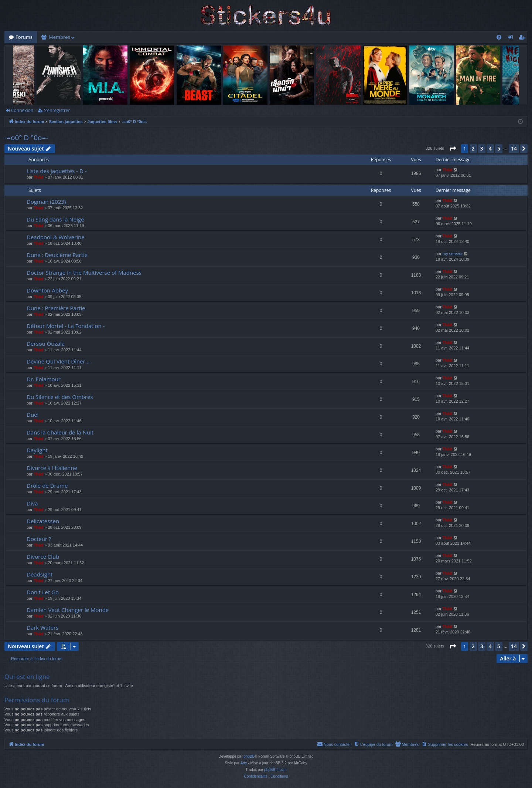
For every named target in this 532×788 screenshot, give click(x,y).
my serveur (453, 254)
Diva (32, 503)
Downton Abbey (47, 290)
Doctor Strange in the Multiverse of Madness (84, 273)
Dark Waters (42, 628)
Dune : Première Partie (56, 308)
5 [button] (499, 148)
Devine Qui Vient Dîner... (58, 361)
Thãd (38, 177)
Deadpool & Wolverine (56, 237)
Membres (59, 37)
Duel (33, 415)
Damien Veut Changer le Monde (68, 610)
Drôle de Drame (47, 486)
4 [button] (490, 148)
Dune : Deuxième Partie (57, 255)
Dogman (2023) (46, 202)
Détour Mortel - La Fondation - (66, 326)
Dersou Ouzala (46, 344)
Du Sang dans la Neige (55, 219)
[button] (453, 149)
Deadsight (40, 574)
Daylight (37, 450)
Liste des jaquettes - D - (57, 171)
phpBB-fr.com (275, 770)
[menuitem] (499, 37)
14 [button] (514, 148)
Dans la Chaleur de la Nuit (60, 432)
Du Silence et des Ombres (60, 397)
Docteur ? (39, 539)
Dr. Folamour (44, 379)
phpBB (249, 756)
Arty (244, 763)
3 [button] (482, 148)
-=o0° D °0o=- (26, 138)
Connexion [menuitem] (512, 38)
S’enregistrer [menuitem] (524, 38)
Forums (24, 37)
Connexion (22, 110)
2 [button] (473, 148)
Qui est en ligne (27, 677)
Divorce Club (43, 557)
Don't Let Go (43, 592)
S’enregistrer (57, 110)
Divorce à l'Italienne (52, 468)
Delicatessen (43, 521)
